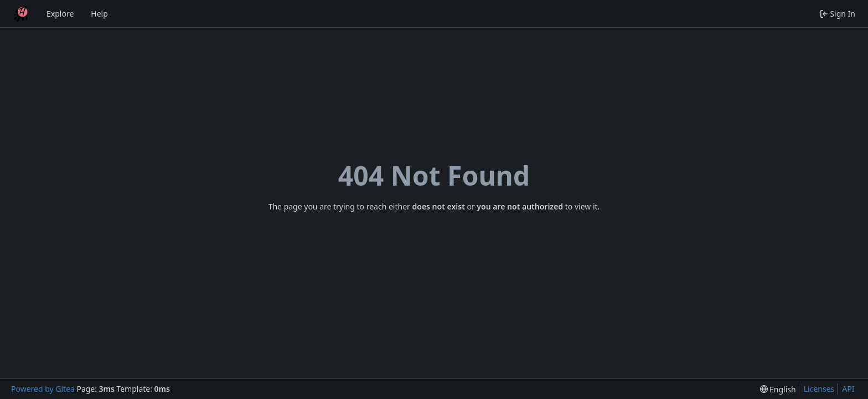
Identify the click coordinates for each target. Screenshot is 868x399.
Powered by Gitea (43, 389)
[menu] (778, 389)
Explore (60, 14)
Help (99, 14)
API (848, 389)
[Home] (21, 14)
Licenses (819, 389)
